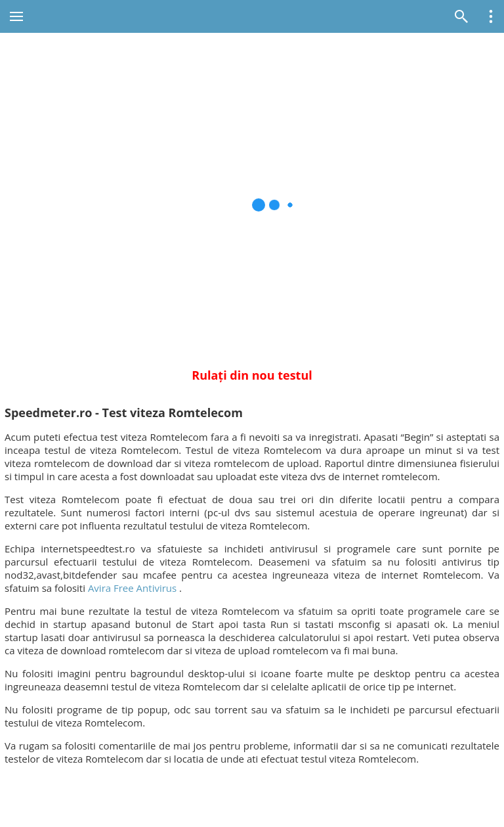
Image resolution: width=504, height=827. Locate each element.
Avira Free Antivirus (132, 588)
